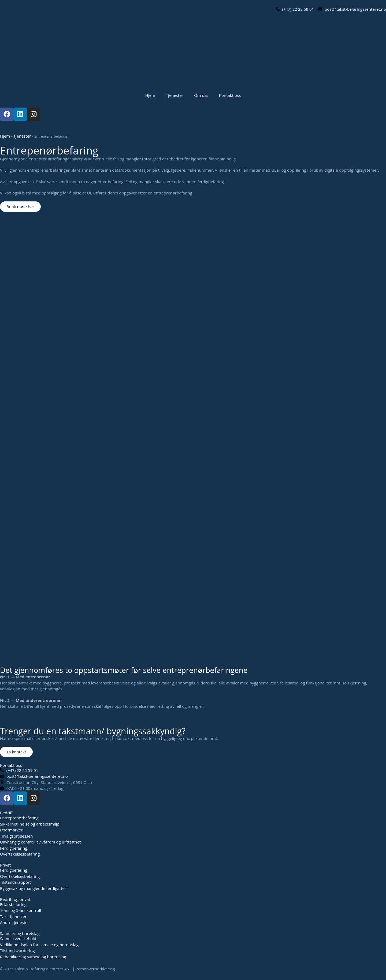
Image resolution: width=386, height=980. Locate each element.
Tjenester (175, 95)
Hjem (150, 95)
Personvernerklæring (95, 969)
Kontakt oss (230, 95)
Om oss (201, 95)
